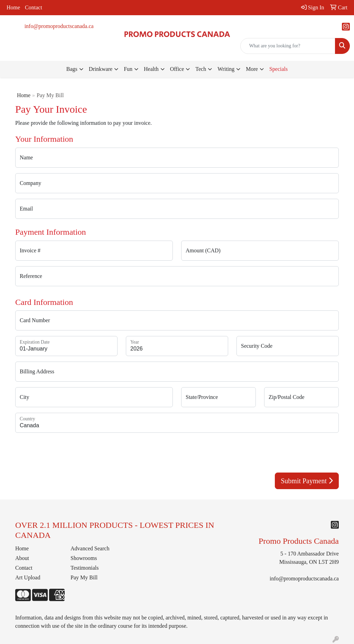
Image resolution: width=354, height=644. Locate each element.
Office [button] (177, 69)
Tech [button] (201, 69)
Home (13, 7)
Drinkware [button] (101, 69)
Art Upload (28, 577)
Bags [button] (72, 69)
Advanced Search (90, 548)
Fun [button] (128, 69)
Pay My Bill (84, 577)
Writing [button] (226, 69)
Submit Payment (307, 481)
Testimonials (85, 568)
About (22, 558)
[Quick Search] (288, 46)
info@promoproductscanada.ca (59, 26)
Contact (34, 7)
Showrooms (84, 558)
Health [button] (151, 69)
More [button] (252, 69)
